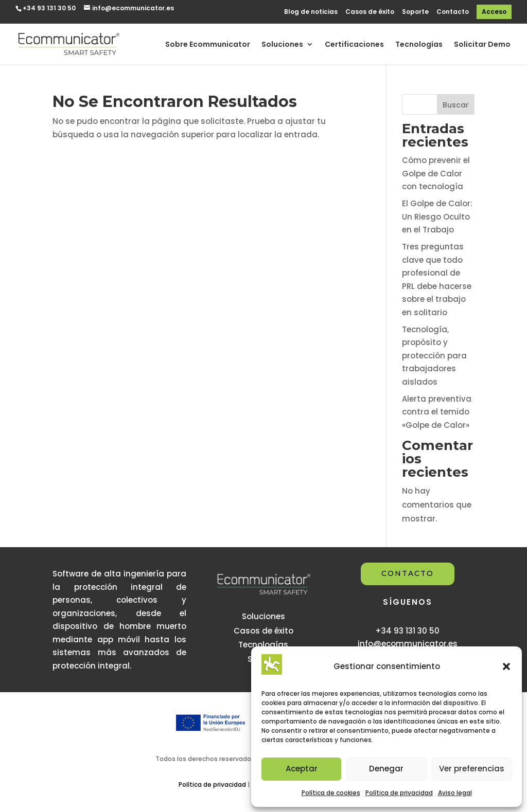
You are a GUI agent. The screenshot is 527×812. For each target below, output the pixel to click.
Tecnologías (419, 45)
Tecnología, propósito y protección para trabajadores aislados (434, 356)
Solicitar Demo (482, 45)
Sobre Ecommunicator (208, 45)
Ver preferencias (472, 769)
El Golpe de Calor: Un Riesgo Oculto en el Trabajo (437, 216)
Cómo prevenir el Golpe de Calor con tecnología (436, 173)
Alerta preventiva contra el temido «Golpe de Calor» (437, 412)
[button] (506, 666)
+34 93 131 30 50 (49, 8)
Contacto (453, 12)
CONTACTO (408, 573)
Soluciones (282, 45)
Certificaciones (354, 45)
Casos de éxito (370, 12)
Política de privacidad (399, 793)
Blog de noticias (311, 12)
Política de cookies (331, 793)
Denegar (386, 769)
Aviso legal (455, 793)
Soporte (415, 12)
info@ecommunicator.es (408, 644)
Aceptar (302, 769)
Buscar (456, 105)
